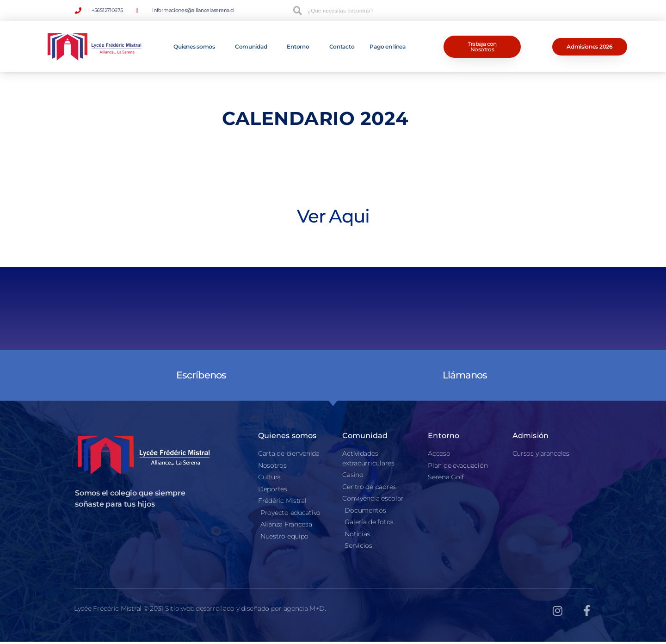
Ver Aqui (333, 216)
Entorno (300, 47)
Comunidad (253, 47)
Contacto (342, 46)
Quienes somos (197, 47)
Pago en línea (388, 46)
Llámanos (465, 375)
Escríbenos (201, 375)
